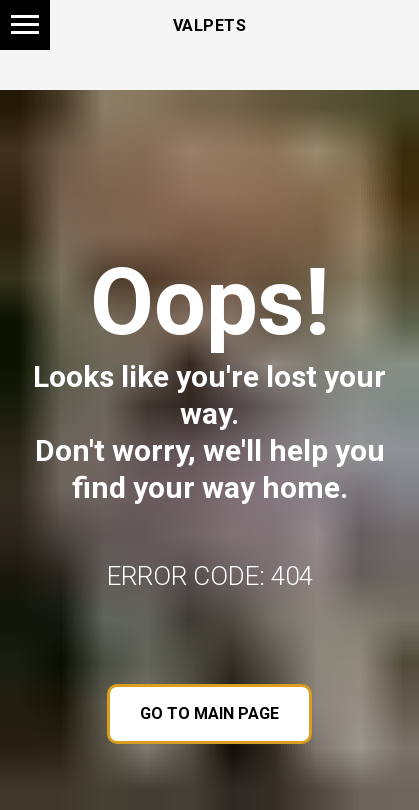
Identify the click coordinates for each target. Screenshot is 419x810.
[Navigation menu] (25, 25)
